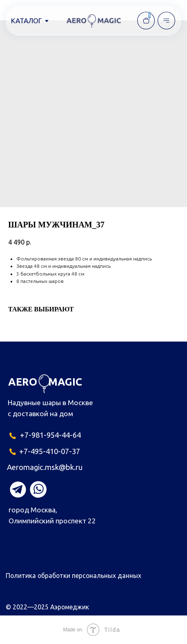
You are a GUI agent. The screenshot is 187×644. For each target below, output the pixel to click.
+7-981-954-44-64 (50, 435)
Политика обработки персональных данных (73, 576)
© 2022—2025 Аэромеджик (47, 607)
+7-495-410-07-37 (50, 451)
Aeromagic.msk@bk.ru (45, 467)
